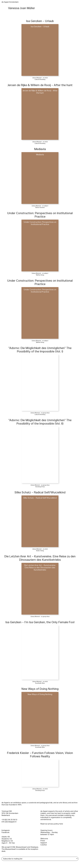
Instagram (6, 830)
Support (44, 843)
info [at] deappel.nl (9, 822)
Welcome (44, 839)
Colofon (44, 845)
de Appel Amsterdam (10, 2)
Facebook (5, 832)
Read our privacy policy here (52, 824)
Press (43, 841)
